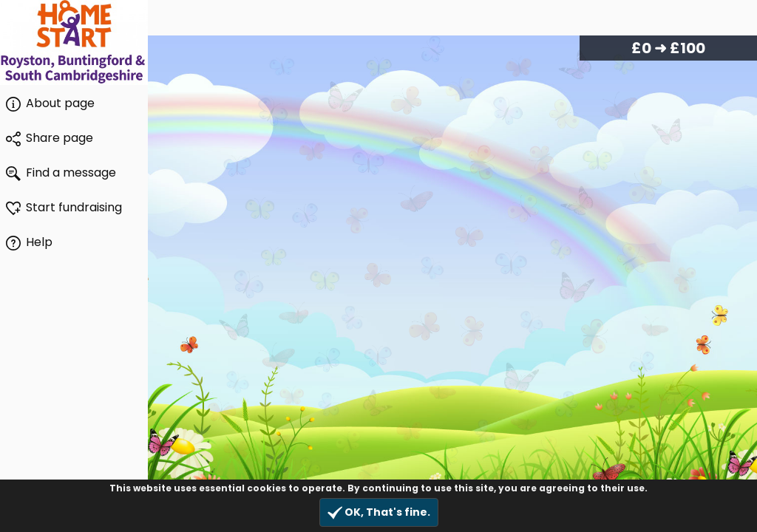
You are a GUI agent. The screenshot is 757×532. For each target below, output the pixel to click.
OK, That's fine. (379, 512)
